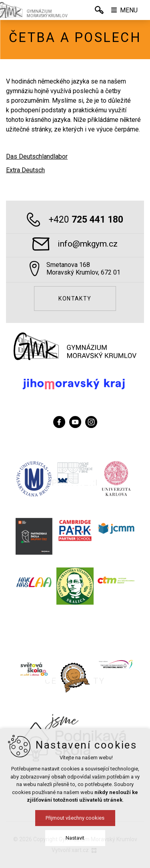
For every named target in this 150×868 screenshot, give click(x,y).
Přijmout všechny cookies (75, 847)
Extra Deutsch (25, 170)
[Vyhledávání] (99, 10)
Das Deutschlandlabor (37, 156)
